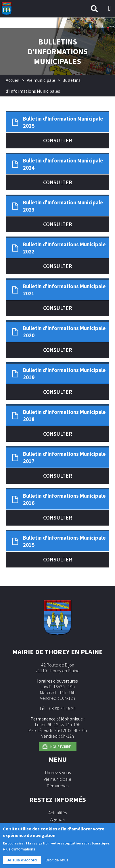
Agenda (57, 819)
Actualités (57, 813)
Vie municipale (41, 80)
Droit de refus (57, 862)
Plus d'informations (19, 851)
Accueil (13, 80)
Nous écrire (61, 747)
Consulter (58, 140)
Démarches (58, 786)
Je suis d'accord (22, 862)
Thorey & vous (57, 772)
